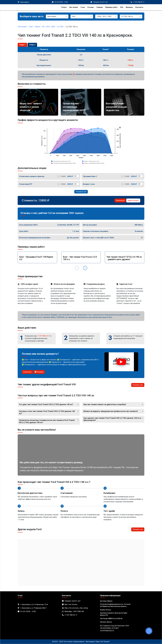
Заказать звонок (106, 622)
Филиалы (129, 7)
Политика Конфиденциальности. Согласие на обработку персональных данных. (115, 605)
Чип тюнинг (74, 7)
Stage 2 (32, 45)
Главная (100, 7)
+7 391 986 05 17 (43, 336)
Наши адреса (25, 2)
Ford (31, 27)
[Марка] (82, 16)
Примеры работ (111, 7)
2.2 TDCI (60, 27)
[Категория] (57, 16)
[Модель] (106, 16)
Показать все (81, 192)
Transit (37, 27)
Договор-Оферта (106, 601)
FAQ (122, 7)
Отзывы (91, 7)
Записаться (120, 200)
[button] (85, 268)
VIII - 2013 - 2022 (49, 27)
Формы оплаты (106, 610)
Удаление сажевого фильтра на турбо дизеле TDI (114, 614)
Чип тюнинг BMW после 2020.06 (111, 619)
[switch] (77, 176)
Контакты (139, 7)
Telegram (39, 372)
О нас (83, 7)
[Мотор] (131, 16)
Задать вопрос (133, 200)
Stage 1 (22, 45)
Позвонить (27, 372)
